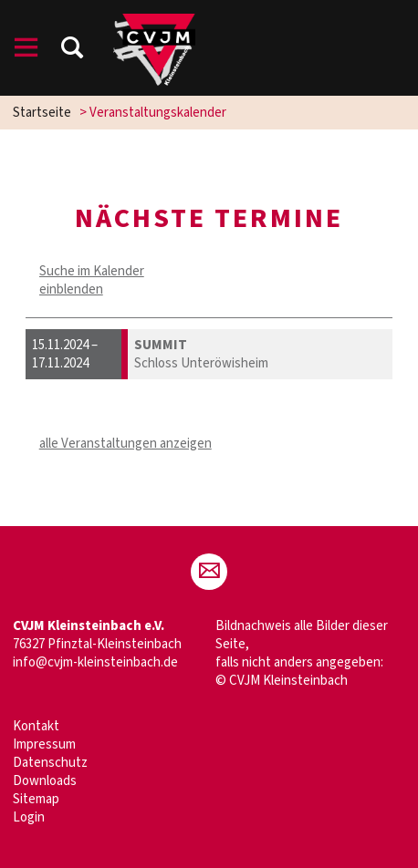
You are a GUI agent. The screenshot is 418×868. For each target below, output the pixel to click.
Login (29, 817)
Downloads (45, 781)
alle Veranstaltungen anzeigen (125, 444)
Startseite (42, 113)
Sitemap (36, 799)
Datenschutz (50, 763)
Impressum (44, 744)
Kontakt (36, 726)
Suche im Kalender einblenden (92, 280)
